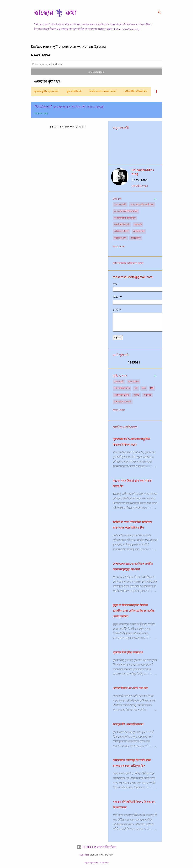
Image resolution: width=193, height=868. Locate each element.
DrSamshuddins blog (143, 172)
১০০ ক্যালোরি (120, 204)
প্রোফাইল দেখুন (140, 186)
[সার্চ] (160, 12)
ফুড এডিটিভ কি (74, 91)
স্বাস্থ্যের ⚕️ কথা (55, 13)
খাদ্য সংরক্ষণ (133, 382)
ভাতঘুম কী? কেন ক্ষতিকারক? (128, 724)
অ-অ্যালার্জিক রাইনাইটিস (125, 218)
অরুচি (136, 395)
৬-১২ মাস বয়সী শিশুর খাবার (126, 211)
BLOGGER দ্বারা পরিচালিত (97, 847)
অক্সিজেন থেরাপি (121, 231)
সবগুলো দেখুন (41, 113)
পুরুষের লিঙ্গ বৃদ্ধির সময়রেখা (128, 652)
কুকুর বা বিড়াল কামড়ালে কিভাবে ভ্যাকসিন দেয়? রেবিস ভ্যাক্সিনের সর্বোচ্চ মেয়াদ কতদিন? (133, 611)
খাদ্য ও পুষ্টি (119, 382)
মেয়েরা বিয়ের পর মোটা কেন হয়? (130, 688)
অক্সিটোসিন (136, 238)
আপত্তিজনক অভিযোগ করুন (128, 263)
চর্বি (136, 388)
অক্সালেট (138, 224)
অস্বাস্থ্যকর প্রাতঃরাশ (123, 402)
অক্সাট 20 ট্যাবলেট (122, 224)
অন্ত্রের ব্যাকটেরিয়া (122, 395)
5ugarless (84, 855)
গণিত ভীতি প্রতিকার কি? (136, 91)
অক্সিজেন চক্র (139, 231)
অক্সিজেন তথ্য (120, 238)
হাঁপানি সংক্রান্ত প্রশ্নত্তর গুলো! (103, 91)
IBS (152, 388)
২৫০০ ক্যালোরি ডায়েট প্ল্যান (142, 204)
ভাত (144, 388)
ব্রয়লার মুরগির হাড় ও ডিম (46, 91)
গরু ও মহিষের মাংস (122, 388)
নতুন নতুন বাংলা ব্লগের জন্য (97, 863)
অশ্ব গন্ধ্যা (148, 395)
